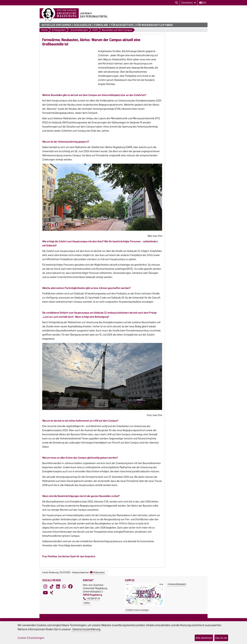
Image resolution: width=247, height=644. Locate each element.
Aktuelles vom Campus (56, 25)
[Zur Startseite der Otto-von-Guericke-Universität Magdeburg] (59, 15)
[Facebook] (70, 591)
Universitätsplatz (177, 588)
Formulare (101, 25)
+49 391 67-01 (92, 603)
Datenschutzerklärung (86, 629)
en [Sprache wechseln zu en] (203, 3)
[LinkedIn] (58, 591)
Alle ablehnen (204, 638)
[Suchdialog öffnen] (177, 3)
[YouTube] (45, 597)
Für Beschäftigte (122, 25)
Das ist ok (221, 638)
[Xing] (52, 597)
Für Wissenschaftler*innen (155, 25)
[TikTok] (52, 591)
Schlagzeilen (83, 25)
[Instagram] (45, 591)
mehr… (87, 607)
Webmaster (97, 577)
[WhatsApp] (64, 591)
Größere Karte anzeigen (137, 614)
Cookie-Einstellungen (31, 638)
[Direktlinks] (189, 3)
